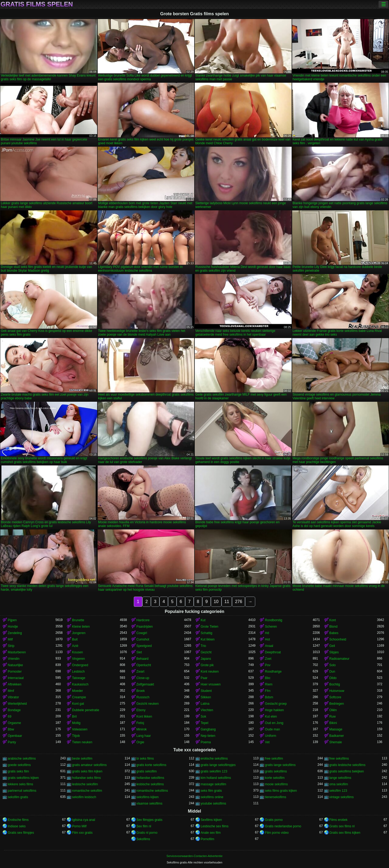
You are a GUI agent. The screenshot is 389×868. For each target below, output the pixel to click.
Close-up (143, 678)
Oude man (272, 729)
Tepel (205, 723)
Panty (12, 742)
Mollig (76, 723)
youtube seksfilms (213, 803)
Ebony (141, 710)
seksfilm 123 (338, 791)
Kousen (77, 652)
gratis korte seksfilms (151, 765)
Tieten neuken (82, 742)
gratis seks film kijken (87, 771)
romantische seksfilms (152, 791)
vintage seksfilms (342, 797)
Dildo (333, 678)
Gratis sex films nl (342, 826)
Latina (205, 704)
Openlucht (144, 665)
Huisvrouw (337, 691)
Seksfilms (143, 839)
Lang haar (144, 736)
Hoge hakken (274, 710)
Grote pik (207, 665)
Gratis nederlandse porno (283, 826)
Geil (332, 646)
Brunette (78, 620)
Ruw (333, 717)
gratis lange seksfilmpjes (218, 765)
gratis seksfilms (276, 771)
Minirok (142, 729)
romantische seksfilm (87, 791)
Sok (203, 717)
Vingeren (78, 659)
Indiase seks (17, 826)
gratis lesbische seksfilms (347, 765)
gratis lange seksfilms (280, 765)
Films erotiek (338, 820)
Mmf (11, 691)
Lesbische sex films (215, 826)
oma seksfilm (339, 784)
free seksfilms (339, 759)
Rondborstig (274, 620)
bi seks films (145, 759)
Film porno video (277, 833)
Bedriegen (337, 704)
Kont (333, 620)
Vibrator (13, 697)
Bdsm (269, 697)
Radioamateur (339, 659)
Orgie (140, 742)
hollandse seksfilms (150, 778)
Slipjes (334, 652)
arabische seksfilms (22, 759)
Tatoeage (79, 678)
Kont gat (78, 704)
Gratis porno (274, 820)
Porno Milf (79, 826)
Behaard (142, 659)
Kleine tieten (81, 627)
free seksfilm (274, 759)
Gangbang (208, 729)
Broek (141, 691)
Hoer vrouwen (211, 684)
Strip (11, 646)
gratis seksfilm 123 (214, 771)
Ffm (268, 691)
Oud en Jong (274, 723)
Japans (206, 659)
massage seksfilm (213, 784)
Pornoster (15, 672)
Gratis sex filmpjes (21, 833)
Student (206, 691)
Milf (10, 639)
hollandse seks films (86, 778)
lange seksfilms (340, 778)
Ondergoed (80, 665)
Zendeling (15, 633)
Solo (333, 665)
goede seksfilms (19, 765)
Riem (269, 684)
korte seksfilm (275, 778)
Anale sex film (211, 833)
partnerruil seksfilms (22, 791)
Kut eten (271, 717)
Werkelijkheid (17, 704)
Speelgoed (144, 646)
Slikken (206, 697)
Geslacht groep (276, 704)
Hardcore (143, 620)
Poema (206, 742)
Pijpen (12, 620)
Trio (203, 646)
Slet (139, 652)
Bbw (11, 729)
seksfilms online (212, 797)
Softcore (335, 697)
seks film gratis (211, 791)
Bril (74, 717)
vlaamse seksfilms (149, 803)
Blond (333, 627)
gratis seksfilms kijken (23, 778)
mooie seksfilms (276, 784)
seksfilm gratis (18, 797)
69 (9, 717)
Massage (336, 729)
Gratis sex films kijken (345, 833)
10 (216, 602)
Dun (332, 672)
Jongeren (79, 633)
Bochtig (335, 684)
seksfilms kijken (148, 797)
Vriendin (14, 659)
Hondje (13, 627)
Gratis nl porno (147, 833)
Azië (75, 646)
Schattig (206, 633)
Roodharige (273, 672)
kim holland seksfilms (216, 778)
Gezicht (206, 652)
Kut (203, 620)
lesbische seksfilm (85, 784)
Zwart (140, 672)
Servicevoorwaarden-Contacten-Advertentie (194, 856)
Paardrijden (145, 627)
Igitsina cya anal (83, 820)
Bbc (268, 678)
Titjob (76, 736)
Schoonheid (338, 639)
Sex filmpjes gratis (149, 820)
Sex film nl (144, 826)
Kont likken (144, 717)
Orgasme (14, 723)
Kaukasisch (80, 684)
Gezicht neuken (148, 704)
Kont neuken (210, 672)
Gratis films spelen (37, 4)
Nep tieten (208, 736)
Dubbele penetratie (85, 710)
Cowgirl (142, 633)
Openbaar (15, 736)
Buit (75, 639)
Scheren (271, 627)
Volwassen (80, 729)
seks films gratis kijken (281, 791)
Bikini (333, 723)
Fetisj (140, 723)
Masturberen (17, 652)
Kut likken (208, 639)
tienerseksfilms (275, 797)
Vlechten (207, 710)
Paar (204, 678)
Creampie (79, 697)
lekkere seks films (20, 784)
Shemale (336, 742)
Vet (267, 742)
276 (239, 602)
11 (227, 602)
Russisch (143, 697)
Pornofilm (207, 839)
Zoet (268, 659)
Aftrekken (15, 684)
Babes (334, 633)
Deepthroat (273, 652)
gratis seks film (18, 771)
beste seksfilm (82, 759)
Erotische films (18, 820)
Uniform (270, 736)
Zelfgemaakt (145, 684)
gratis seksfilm (147, 771)
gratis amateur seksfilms (89, 765)
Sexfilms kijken (211, 820)
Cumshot (143, 639)
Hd (267, 633)
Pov (268, 665)
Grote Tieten (209, 627)
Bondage (14, 710)
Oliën (333, 710)
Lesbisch (78, 672)
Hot (267, 639)
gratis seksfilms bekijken (347, 771)
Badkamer (337, 736)
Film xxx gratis (82, 833)
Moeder (77, 691)
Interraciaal (16, 678)
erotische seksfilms (214, 759)
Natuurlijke (15, 665)
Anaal (269, 646)
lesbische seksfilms (150, 784)
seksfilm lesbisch (84, 797)
